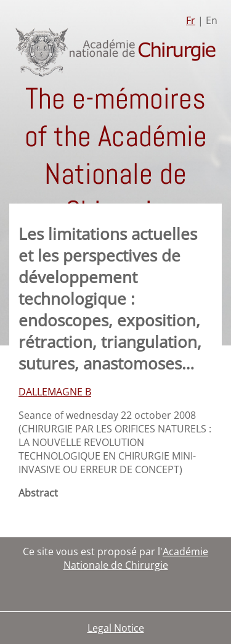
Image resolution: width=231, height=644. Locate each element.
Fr (191, 20)
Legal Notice (116, 628)
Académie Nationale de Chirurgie (136, 558)
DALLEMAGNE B (55, 392)
